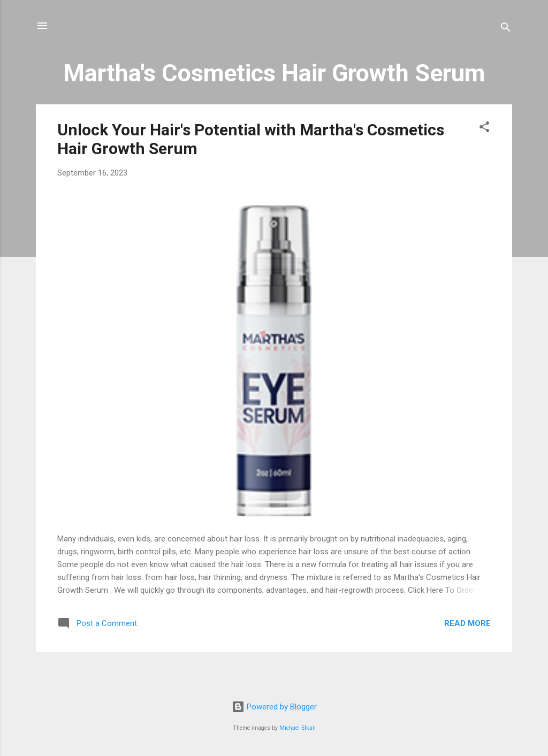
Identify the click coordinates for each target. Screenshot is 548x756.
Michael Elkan (298, 728)
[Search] (506, 29)
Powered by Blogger (274, 707)
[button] (484, 129)
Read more (467, 623)
